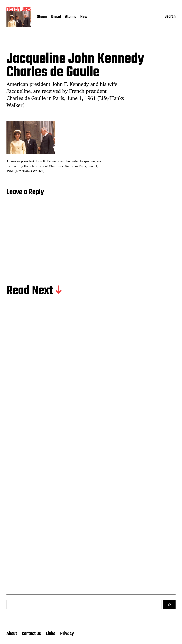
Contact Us (31, 634)
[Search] (169, 604)
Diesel (56, 17)
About (12, 634)
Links (51, 634)
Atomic (71, 17)
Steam (42, 17)
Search (170, 17)
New (84, 17)
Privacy (67, 634)
